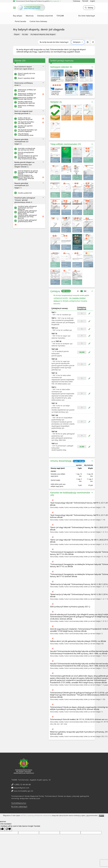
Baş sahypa (18, 16)
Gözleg (89, 8)
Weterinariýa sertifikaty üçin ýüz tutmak (27, 90)
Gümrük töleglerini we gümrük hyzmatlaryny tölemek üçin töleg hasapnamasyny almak (28, 157)
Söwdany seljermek (45, 16)
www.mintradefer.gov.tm (23, 791)
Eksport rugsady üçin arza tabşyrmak (26, 74)
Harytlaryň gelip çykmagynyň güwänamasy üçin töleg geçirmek (27, 217)
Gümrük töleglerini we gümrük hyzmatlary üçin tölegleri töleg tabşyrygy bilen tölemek (26, 177)
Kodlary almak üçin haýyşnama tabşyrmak (25, 119)
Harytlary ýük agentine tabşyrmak (25, 126)
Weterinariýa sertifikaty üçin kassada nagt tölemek (27, 98)
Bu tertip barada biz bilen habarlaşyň (54, 42)
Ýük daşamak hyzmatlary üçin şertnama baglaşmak (27, 130)
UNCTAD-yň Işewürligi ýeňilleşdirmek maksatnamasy (36, 815)
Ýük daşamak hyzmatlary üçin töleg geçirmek (26, 123)
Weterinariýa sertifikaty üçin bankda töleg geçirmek (27, 94)
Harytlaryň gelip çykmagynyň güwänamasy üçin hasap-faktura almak (27, 212)
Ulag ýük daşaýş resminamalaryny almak (26, 134)
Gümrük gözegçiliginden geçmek (26, 153)
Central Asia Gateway (38, 21)
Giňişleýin (78, 42)
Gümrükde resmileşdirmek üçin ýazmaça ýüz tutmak (26, 149)
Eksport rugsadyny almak (26, 78)
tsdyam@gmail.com (21, 788)
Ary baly (25, 34)
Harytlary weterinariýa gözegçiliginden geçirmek (26, 102)
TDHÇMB (60, 16)
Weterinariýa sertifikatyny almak (26, 106)
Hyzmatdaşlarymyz (19, 803)
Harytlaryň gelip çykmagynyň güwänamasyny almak (27, 221)
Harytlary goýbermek (25, 193)
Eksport (17, 34)
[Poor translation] (8, 829)
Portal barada (20, 21)
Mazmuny (30, 16)
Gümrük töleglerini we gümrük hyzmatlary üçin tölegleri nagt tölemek (28, 172)
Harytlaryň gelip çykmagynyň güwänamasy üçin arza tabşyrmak (27, 208)
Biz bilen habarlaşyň (87, 16)
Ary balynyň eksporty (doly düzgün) (43, 34)
